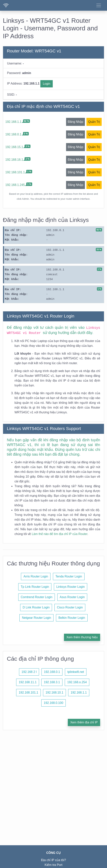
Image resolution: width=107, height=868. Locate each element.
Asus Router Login (72, 597)
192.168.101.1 (15, 172)
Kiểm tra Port (53, 865)
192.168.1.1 (13, 122)
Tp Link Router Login (35, 587)
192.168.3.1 (52, 682)
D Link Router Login (36, 607)
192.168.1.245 (15, 185)
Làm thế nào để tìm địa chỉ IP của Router (60, 534)
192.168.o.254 (77, 682)
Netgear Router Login (36, 618)
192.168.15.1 (14, 147)
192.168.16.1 (14, 160)
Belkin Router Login (72, 618)
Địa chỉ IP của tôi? (54, 860)
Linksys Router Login (71, 587)
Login (47, 84)
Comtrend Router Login (37, 597)
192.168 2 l (29, 672)
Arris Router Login (36, 576)
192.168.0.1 (13, 134)
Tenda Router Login (69, 576)
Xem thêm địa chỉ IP (84, 722)
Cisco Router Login (70, 607)
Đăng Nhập (75, 122)
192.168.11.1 (28, 682)
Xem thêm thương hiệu (82, 637)
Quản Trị (94, 122)
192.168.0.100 (53, 703)
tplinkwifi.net (76, 672)
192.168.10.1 (54, 693)
